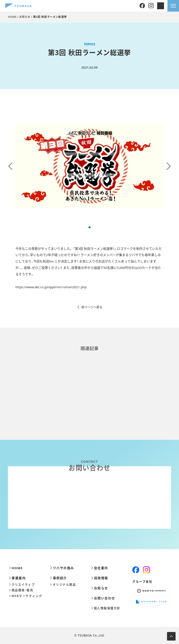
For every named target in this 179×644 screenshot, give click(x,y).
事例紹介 (59, 578)
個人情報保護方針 (106, 608)
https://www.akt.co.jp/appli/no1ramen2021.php (51, 287)
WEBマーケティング (26, 596)
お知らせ (25, 17)
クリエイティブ (22, 585)
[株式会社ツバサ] (18, 6)
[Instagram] (151, 6)
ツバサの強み (62, 568)
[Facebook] (142, 6)
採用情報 (100, 578)
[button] (89, 227)
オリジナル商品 (63, 585)
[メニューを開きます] (173, 6)
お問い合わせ (103, 598)
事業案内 (17, 578)
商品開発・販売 (21, 590)
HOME (12, 17)
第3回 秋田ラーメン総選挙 (50, 17)
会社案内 (100, 568)
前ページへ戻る (90, 307)
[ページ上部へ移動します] (171, 636)
